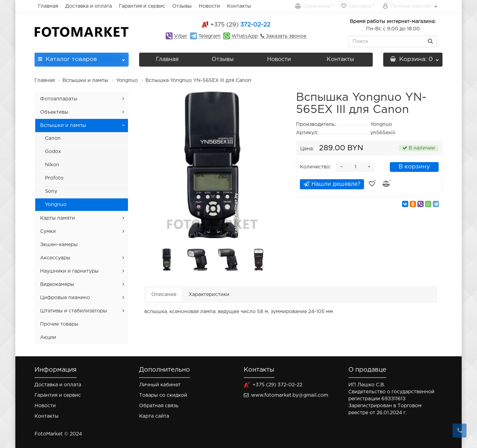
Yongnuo (127, 81)
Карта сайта (154, 416)
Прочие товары (59, 324)
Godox (53, 152)
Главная (48, 6)
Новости (209, 6)
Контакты (239, 6)
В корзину (414, 167)
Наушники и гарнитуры (69, 271)
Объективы (54, 112)
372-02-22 (240, 25)
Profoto (54, 178)
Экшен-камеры (59, 245)
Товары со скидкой (163, 395)
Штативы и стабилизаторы (74, 311)
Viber (181, 36)
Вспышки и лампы (85, 81)
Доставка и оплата (89, 6)
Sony (51, 191)
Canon (53, 138)
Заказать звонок (285, 36)
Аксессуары (55, 258)
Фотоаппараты (59, 99)
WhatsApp (245, 36)
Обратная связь (159, 406)
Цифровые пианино (65, 298)
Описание (164, 295)
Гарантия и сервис (142, 6)
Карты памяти (58, 218)
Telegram (209, 36)
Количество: (315, 167)
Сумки (48, 231)
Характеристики (209, 295)
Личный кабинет (160, 385)
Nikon (52, 165)
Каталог (82, 57)
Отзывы (182, 6)
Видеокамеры (57, 284)
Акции (48, 337)
